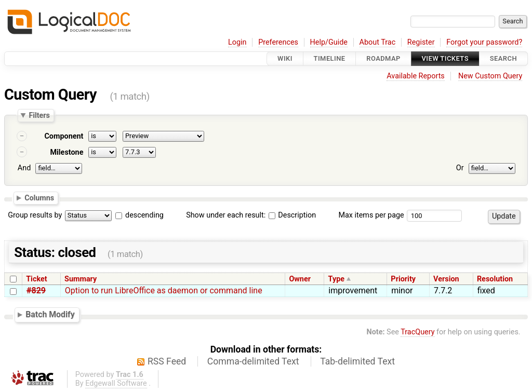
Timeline (330, 58)
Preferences (278, 42)
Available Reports (416, 76)
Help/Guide (329, 42)
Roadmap (383, 58)
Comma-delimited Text (253, 361)
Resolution (495, 279)
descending (144, 215)
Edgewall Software (116, 383)
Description (292, 215)
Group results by (35, 215)
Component (64, 136)
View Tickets (445, 58)
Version (446, 279)
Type (336, 279)
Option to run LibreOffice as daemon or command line (164, 290)
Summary (81, 279)
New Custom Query (490, 76)
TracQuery (417, 332)
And (24, 168)
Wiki (285, 58)
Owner (300, 279)
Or (460, 168)
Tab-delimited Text (357, 361)
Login (237, 42)
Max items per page (371, 215)
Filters (39, 115)
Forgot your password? (484, 42)
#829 (36, 290)
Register (421, 42)
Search (503, 58)
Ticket (36, 279)
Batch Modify (50, 314)
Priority (403, 279)
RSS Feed (167, 361)
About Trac (378, 42)
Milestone (66, 152)
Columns (39, 197)
